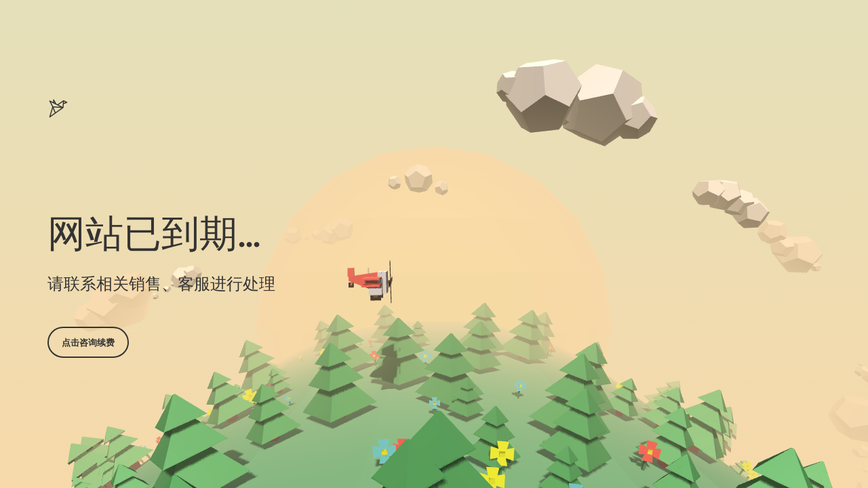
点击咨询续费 (88, 342)
